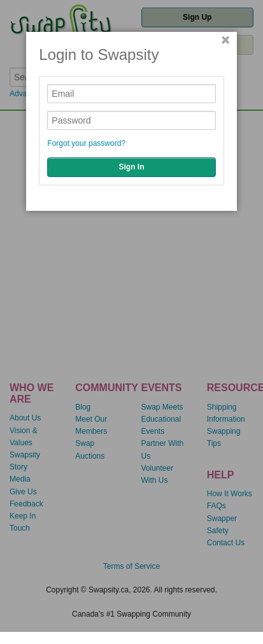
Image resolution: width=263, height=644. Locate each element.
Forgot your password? (86, 143)
